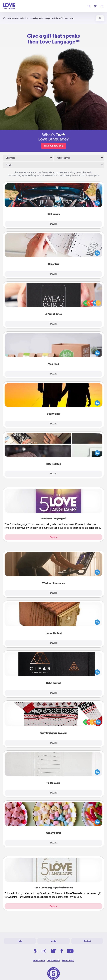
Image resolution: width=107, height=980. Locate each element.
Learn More (69, 18)
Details (53, 224)
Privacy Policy (53, 961)
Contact (87, 941)
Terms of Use (39, 961)
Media (53, 941)
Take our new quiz (54, 146)
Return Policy (68, 961)
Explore (54, 537)
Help (20, 941)
